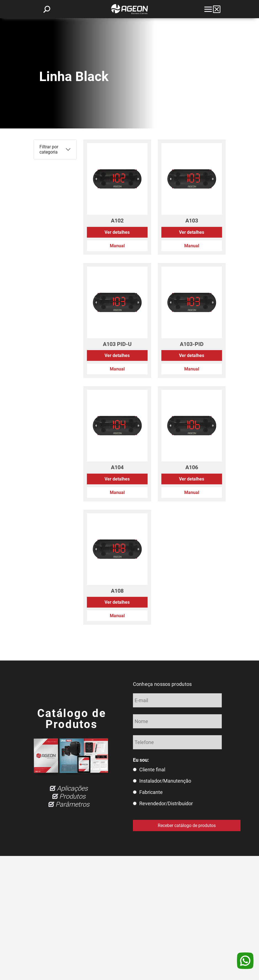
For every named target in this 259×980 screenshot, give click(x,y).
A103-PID (192, 344)
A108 (117, 591)
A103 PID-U (117, 344)
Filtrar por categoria (49, 149)
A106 (192, 467)
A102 (117, 221)
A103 (192, 221)
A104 (117, 467)
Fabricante (151, 792)
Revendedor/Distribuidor (166, 803)
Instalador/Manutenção (165, 781)
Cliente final (152, 770)
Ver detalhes (117, 232)
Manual (117, 246)
